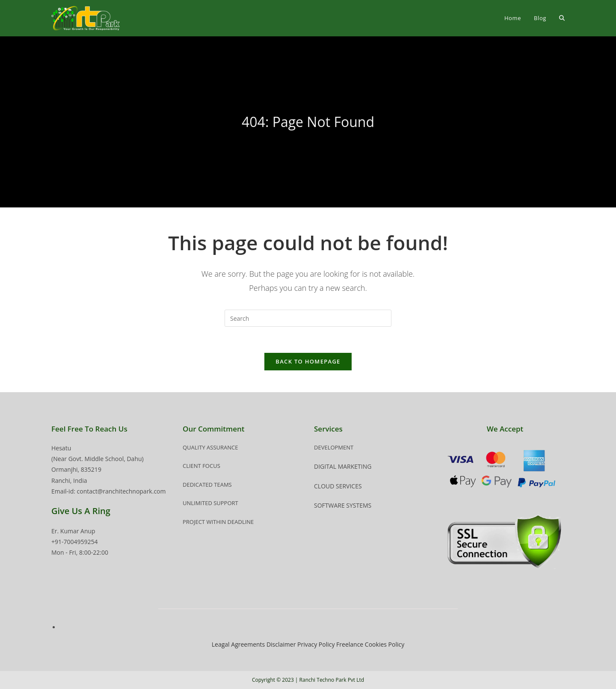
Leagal (221, 644)
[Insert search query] (308, 318)
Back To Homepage (308, 361)
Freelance (350, 644)
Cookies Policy (385, 644)
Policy (327, 644)
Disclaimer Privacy (293, 644)
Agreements (248, 644)
